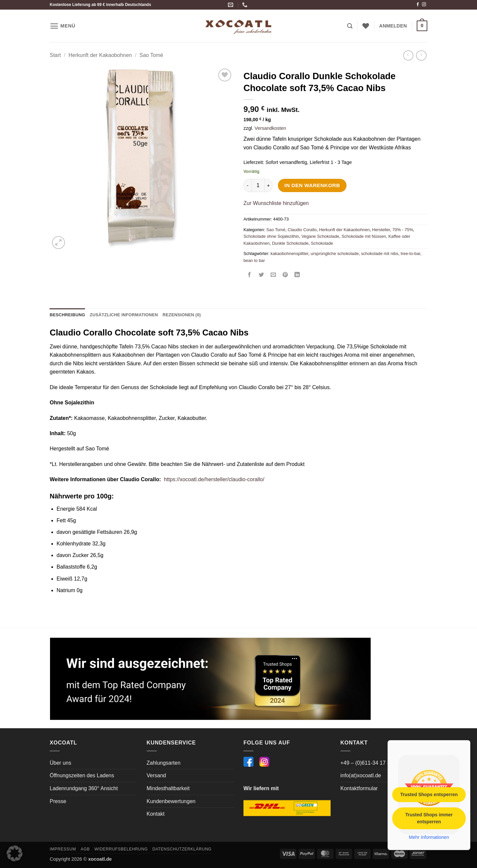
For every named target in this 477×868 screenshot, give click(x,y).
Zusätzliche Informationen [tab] (124, 315)
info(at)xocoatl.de (361, 775)
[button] (63, 26)
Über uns (60, 763)
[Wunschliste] (366, 26)
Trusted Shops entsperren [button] (429, 794)
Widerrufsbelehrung (121, 849)
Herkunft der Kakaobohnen (100, 55)
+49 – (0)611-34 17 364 (368, 763)
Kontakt (156, 814)
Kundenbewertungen (171, 801)
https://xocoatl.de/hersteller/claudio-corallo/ (214, 479)
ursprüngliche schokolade (335, 254)
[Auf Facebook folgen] (418, 5)
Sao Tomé (151, 55)
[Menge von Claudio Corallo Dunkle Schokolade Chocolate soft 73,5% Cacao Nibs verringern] (247, 185)
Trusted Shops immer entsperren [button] (429, 818)
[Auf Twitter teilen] (262, 275)
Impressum (63, 849)
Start (55, 55)
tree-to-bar (411, 254)
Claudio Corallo (302, 230)
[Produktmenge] (258, 185)
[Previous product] (421, 55)
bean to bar (254, 260)
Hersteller (381, 230)
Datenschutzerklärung (182, 849)
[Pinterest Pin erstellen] (285, 275)
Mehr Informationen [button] (429, 837)
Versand (157, 775)
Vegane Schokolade (320, 236)
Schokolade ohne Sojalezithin (271, 236)
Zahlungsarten (164, 763)
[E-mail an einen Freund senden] (273, 275)
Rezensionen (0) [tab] (182, 315)
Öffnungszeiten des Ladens (82, 775)
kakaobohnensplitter (290, 254)
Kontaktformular (359, 788)
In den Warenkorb (312, 185)
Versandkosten (270, 128)
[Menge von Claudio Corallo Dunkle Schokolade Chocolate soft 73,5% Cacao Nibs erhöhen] (269, 185)
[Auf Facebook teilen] (250, 275)
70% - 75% (403, 230)
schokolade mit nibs (380, 254)
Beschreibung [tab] (67, 315)
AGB (85, 849)
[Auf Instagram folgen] (424, 5)
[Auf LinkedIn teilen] (297, 275)
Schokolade (322, 243)
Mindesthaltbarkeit (168, 788)
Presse (58, 801)
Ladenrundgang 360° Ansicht (84, 788)
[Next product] (408, 55)
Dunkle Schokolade (290, 243)
